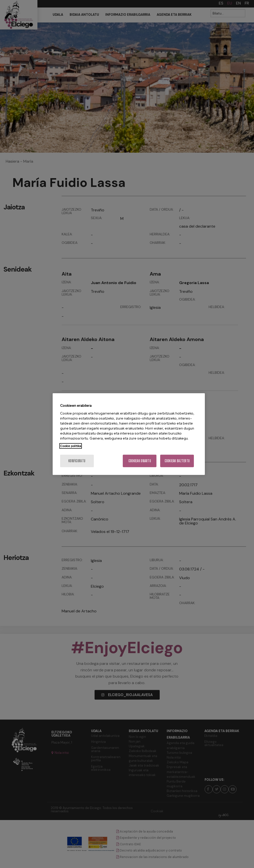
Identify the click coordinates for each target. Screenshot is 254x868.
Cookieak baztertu (177, 461)
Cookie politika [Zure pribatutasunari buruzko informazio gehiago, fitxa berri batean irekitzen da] (71, 446)
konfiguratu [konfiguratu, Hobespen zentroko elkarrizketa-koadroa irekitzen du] (77, 461)
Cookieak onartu (140, 461)
